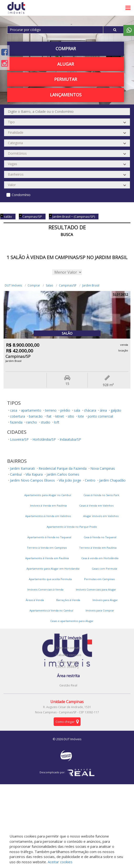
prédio (65, 410)
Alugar (66, 64)
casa (14, 410)
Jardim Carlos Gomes (63, 474)
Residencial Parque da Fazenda (63, 468)
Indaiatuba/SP (70, 439)
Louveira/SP (19, 439)
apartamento (31, 410)
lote (81, 416)
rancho (32, 422)
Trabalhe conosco (68, 655)
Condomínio (21, 195)
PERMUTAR (66, 79)
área (103, 410)
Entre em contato (68, 648)
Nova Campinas (103, 468)
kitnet (60, 416)
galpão (116, 410)
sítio (71, 416)
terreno (51, 410)
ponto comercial (100, 416)
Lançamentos (66, 95)
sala (77, 410)
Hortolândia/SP (44, 439)
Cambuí (16, 474)
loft (57, 422)
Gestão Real (68, 685)
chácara (90, 410)
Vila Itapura (34, 474)
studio (46, 422)
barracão (36, 416)
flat (49, 416)
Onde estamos (68, 662)
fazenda (16, 422)
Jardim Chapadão (112, 480)
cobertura (18, 416)
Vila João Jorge (70, 480)
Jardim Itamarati (22, 468)
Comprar (66, 49)
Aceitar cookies (60, 862)
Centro (90, 480)
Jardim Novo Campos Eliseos (32, 480)
